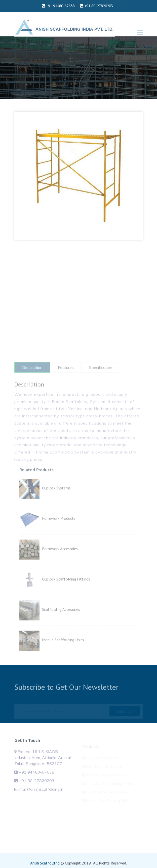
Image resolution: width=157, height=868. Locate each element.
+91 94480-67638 (58, 3)
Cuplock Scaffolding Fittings (66, 591)
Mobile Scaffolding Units (63, 652)
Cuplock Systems (56, 500)
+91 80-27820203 (96, 3)
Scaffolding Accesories (61, 621)
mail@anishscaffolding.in (41, 795)
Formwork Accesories (60, 561)
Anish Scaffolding (45, 863)
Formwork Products (59, 530)
